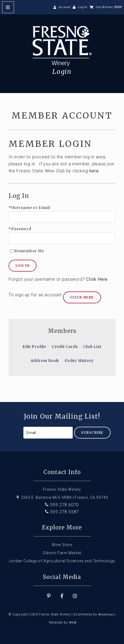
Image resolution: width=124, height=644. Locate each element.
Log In (83, 7)
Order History (79, 361)
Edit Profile (34, 347)
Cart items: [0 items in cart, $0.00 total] (109, 7)
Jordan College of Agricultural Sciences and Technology (62, 561)
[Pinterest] (49, 596)
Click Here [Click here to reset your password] (97, 279)
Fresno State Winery (62, 489)
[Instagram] (75, 596)
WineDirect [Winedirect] (106, 615)
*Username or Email (29, 208)
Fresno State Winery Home (62, 46)
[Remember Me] (11, 251)
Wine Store (62, 545)
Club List (92, 347)
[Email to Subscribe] (48, 433)
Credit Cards (65, 347)
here (94, 171)
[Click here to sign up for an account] (82, 297)
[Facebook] (62, 596)
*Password (20, 229)
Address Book (45, 361)
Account (65, 7)
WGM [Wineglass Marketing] (73, 623)
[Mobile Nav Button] (8, 7)
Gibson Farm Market (62, 553)
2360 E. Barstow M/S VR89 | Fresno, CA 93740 (62, 497)
